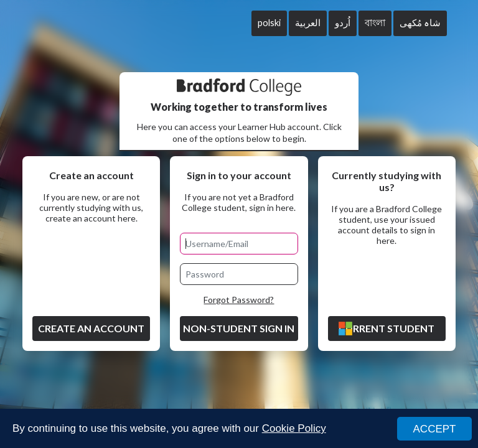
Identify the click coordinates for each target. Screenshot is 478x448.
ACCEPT (435, 429)
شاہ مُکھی (420, 23)
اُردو (343, 23)
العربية (308, 23)
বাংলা (375, 23)
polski (269, 23)
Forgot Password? (239, 300)
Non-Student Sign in (239, 328)
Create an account (91, 328)
